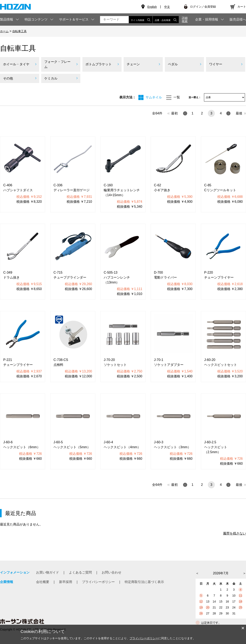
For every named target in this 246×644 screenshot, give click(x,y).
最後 (241, 113)
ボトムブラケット (99, 64)
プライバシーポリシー (98, 582)
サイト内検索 (141, 20)
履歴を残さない (235, 533)
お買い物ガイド (48, 572)
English (152, 7)
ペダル (173, 64)
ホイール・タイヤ (16, 64)
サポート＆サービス (74, 19)
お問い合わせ (112, 572)
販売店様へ (238, 20)
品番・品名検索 (166, 20)
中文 (167, 7)
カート (242, 7)
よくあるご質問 (80, 572)
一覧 (177, 97)
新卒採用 (66, 582)
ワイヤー (216, 64)
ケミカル (51, 78)
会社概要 (43, 582)
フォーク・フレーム (57, 64)
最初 (173, 113)
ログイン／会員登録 (203, 7)
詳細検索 (185, 20)
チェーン (133, 64)
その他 (8, 78)
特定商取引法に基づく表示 (144, 582)
